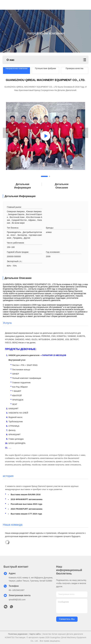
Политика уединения (18, 634)
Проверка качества (74, 68)
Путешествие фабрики (45, 68)
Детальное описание (62, 186)
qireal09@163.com (17, 600)
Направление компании (17, 68)
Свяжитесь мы (67, 619)
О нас (10, 60)
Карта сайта (35, 634)
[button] (44, 176)
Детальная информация (22, 186)
